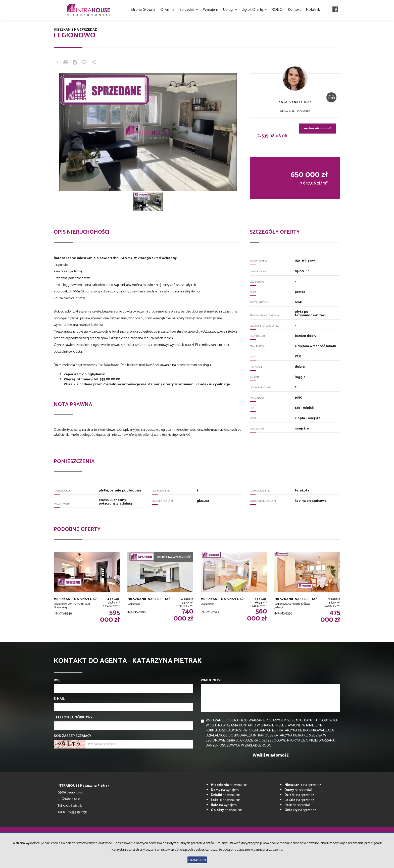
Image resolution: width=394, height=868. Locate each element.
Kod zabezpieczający (72, 736)
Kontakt (294, 10)
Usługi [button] (230, 10)
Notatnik (313, 10)
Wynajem (211, 10)
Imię (57, 680)
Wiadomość (211, 680)
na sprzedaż (303, 785)
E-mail (59, 699)
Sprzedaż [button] (189, 10)
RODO (277, 10)
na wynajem (229, 785)
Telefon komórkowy (73, 718)
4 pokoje (62, 265)
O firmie (167, 10)
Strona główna (143, 10)
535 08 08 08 (272, 136)
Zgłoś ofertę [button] (254, 10)
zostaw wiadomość (317, 129)
